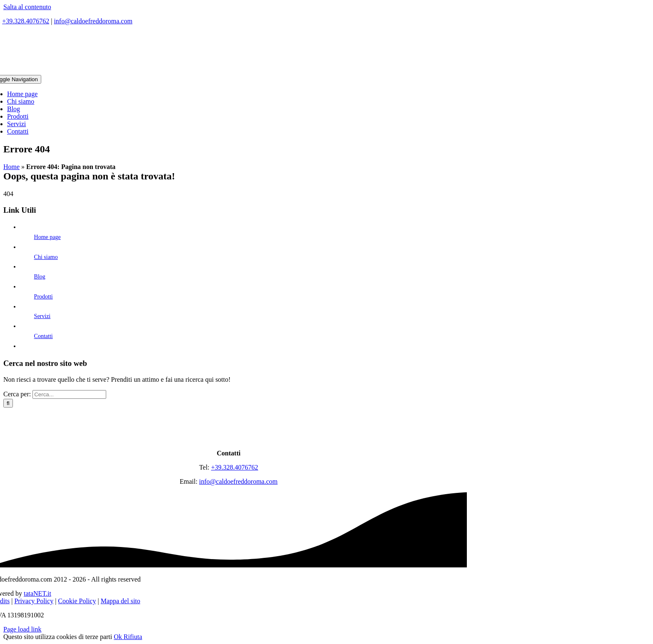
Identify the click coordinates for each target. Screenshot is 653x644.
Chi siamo (46, 257)
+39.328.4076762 (26, 21)
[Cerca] (8, 403)
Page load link (22, 629)
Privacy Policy (34, 601)
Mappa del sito (121, 601)
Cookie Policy (77, 601)
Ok (119, 637)
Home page (47, 237)
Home (11, 167)
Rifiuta (133, 637)
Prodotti (44, 297)
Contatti (44, 336)
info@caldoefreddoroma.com (93, 21)
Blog (40, 277)
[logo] (229, 439)
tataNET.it (37, 593)
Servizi (42, 316)
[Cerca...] (69, 394)
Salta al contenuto (27, 7)
